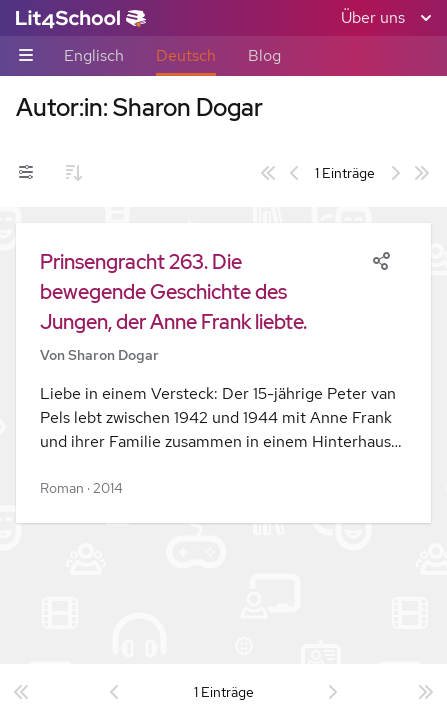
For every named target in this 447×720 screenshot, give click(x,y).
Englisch (94, 55)
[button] (223, 373)
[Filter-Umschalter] (26, 173)
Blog (264, 55)
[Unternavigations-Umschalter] (26, 56)
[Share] (381, 259)
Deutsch (186, 55)
